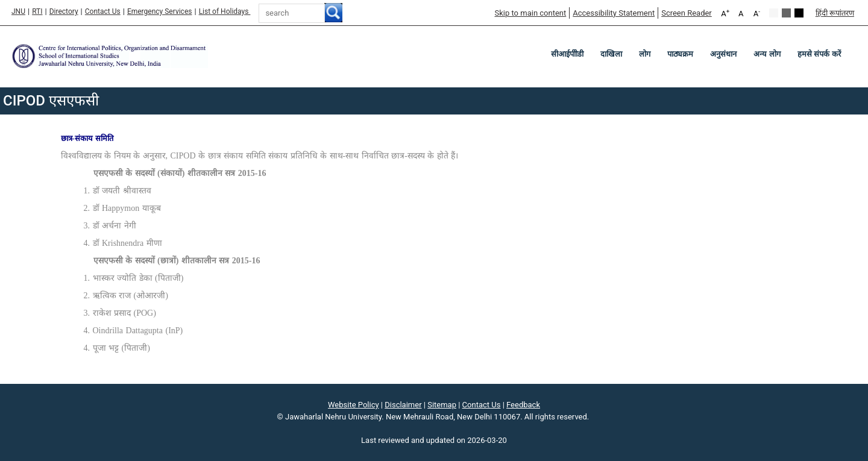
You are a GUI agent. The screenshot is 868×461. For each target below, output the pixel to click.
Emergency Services (160, 11)
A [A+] (725, 13)
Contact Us (103, 11)
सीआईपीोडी (567, 54)
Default (774, 13)
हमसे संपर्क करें (819, 54)
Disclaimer (403, 405)
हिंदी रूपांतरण (835, 13)
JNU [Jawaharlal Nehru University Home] (18, 11)
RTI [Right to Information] (37, 11)
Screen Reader (687, 13)
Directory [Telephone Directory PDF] (64, 11)
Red (799, 13)
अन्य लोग (767, 54)
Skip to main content (530, 13)
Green (786, 13)
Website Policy (354, 405)
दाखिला (611, 54)
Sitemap (442, 405)
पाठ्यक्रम (680, 54)
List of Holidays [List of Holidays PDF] (225, 11)
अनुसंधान (723, 54)
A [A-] (757, 13)
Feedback (523, 405)
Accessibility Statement (614, 13)
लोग (645, 54)
